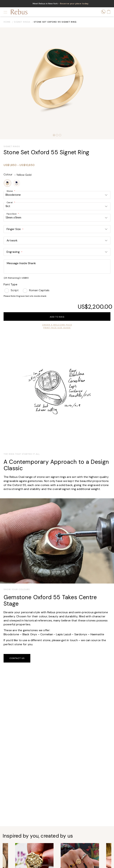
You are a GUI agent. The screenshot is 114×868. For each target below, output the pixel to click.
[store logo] (19, 12)
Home (7, 22)
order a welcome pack (57, 325)
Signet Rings (22, 22)
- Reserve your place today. (73, 4)
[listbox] (57, 183)
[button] (54, 135)
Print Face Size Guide (57, 328)
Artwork (12, 241)
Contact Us (17, 658)
